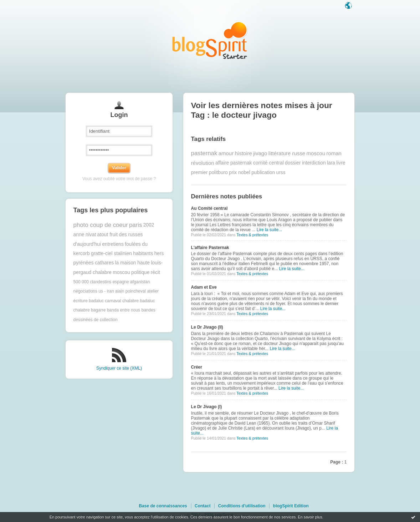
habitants (143, 254)
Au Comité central (209, 208)
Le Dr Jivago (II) (207, 327)
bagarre (98, 310)
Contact (203, 506)
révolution (203, 163)
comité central (268, 163)
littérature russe (287, 153)
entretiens (113, 244)
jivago (260, 153)
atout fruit (108, 235)
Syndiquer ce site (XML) (119, 368)
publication (263, 173)
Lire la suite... (269, 230)
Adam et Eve (204, 287)
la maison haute (132, 263)
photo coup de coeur (101, 225)
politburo (218, 173)
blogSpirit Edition (291, 506)
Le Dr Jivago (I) (207, 407)
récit (155, 272)
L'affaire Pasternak (210, 248)
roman (334, 153)
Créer (197, 367)
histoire (244, 153)
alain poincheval (130, 291)
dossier (293, 163)
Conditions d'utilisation (242, 506)
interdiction (314, 163)
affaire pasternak (234, 163)
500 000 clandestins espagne (101, 282)
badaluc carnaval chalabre (114, 301)
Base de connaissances (163, 506)
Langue (349, 6)
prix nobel (240, 173)
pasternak (204, 153)
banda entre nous (124, 310)
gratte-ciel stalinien (111, 254)
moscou (121, 272)
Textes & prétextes (252, 235)
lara (331, 163)
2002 (149, 225)
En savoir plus (310, 517)
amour (226, 153)
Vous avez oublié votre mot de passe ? (119, 179)
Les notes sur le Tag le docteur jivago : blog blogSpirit (210, 40)
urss (281, 173)
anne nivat (85, 235)
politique (140, 272)
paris (135, 225)
